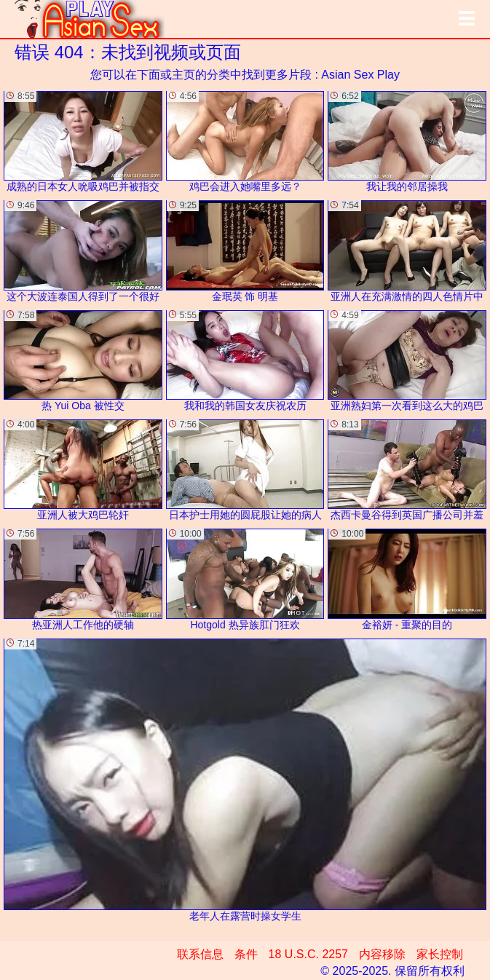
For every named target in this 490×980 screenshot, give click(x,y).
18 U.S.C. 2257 (308, 954)
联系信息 (200, 954)
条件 (246, 954)
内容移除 (382, 954)
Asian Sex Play (360, 75)
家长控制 (440, 954)
